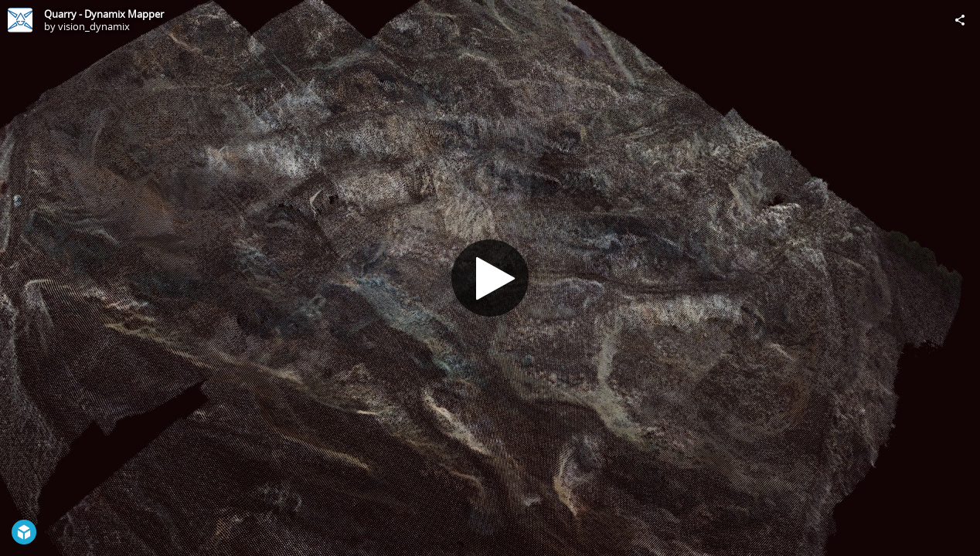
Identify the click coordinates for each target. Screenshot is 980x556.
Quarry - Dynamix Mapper (104, 14)
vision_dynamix (94, 26)
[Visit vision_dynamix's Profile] (20, 20)
